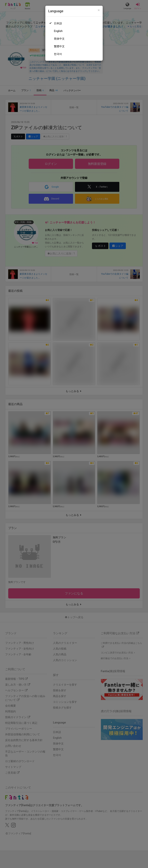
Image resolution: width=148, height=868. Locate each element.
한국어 (58, 54)
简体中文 (59, 39)
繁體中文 (59, 46)
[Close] (99, 10)
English (58, 31)
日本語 (58, 23)
